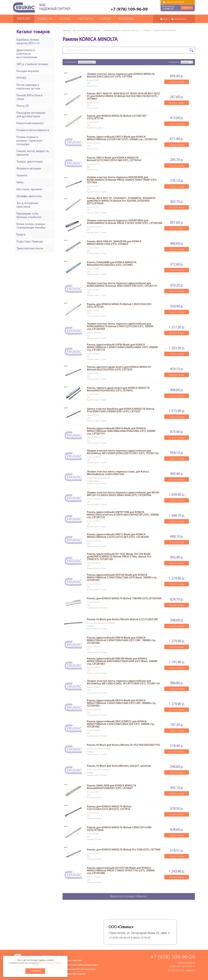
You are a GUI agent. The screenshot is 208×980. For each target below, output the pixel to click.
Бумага (21, 235)
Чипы (20, 183)
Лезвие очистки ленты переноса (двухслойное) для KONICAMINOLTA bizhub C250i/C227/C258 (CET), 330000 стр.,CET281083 (120, 326)
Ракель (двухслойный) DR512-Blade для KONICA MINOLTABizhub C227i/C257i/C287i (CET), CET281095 (118, 536)
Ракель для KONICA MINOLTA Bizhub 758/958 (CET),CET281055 (124, 598)
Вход (165, 19)
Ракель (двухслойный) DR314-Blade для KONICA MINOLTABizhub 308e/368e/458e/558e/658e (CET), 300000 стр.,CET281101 (121, 431)
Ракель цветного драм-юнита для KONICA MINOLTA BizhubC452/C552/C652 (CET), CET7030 (119, 368)
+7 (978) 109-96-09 (129, 9)
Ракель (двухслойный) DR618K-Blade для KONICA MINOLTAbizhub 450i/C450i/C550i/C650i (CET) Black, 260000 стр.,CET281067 (122, 661)
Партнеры (85, 19)
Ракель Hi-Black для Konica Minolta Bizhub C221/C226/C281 (122, 619)
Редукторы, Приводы (30, 242)
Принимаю (35, 971)
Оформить (187, 8)
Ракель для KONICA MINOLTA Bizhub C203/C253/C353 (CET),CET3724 (119, 305)
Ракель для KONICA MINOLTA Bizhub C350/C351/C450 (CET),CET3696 (119, 829)
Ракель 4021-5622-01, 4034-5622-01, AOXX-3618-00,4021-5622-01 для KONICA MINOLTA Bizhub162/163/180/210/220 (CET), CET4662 (124, 96)
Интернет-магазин (72, 960)
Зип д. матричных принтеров (27, 205)
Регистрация (180, 19)
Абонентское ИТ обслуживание (79, 969)
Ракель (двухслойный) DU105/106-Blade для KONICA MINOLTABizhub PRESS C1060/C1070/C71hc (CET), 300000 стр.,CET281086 (121, 870)
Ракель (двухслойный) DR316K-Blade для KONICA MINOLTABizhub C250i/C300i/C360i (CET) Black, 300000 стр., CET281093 (122, 577)
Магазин (24, 19)
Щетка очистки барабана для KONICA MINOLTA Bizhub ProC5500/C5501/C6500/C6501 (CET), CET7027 (120, 410)
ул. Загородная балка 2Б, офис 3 (148, 933)
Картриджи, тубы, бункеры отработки (29, 216)
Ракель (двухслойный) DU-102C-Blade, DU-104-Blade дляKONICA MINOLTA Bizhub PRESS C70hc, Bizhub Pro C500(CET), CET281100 (119, 556)
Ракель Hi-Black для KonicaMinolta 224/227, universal (119, 766)
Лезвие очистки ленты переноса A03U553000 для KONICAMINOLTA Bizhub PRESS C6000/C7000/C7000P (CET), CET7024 (122, 180)
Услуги (65, 19)
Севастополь (117, 933)
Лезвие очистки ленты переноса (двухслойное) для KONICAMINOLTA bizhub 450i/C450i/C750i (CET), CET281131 (122, 284)
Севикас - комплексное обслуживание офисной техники (24, 7)
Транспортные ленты (30, 249)
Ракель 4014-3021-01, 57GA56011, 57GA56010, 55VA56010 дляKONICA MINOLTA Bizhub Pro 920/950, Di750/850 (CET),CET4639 (121, 201)
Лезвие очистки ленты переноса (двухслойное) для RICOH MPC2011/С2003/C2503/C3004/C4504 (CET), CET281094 (123, 494)
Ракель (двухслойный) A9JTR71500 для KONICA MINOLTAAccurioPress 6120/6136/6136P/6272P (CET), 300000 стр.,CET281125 (123, 515)
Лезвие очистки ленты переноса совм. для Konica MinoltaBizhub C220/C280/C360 (118, 473)
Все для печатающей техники (87, 30)
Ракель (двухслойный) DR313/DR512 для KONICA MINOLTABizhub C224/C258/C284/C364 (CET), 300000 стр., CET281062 (121, 724)
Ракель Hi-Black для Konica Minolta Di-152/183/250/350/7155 (123, 745)
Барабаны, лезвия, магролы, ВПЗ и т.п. (122, 30)
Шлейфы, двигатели (29, 196)
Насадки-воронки (28, 71)
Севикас (66, 30)
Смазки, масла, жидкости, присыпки (33, 153)
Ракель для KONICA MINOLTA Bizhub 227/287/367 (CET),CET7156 (117, 117)
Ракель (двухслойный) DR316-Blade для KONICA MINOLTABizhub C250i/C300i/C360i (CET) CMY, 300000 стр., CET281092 (122, 703)
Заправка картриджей (74, 974)
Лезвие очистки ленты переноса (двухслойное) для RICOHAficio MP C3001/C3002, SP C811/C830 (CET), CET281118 (123, 682)
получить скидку (177, 82)
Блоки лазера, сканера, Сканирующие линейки (31, 226)
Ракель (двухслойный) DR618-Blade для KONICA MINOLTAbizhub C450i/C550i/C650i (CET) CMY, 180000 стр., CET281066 (122, 640)
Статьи (106, 19)
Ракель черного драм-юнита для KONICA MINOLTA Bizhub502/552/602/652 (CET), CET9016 (118, 389)
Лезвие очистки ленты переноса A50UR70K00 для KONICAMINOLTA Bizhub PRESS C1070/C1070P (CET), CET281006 (124, 222)
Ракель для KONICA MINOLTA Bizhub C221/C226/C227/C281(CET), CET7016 (109, 808)
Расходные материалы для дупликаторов (31, 115)
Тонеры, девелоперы (30, 162)
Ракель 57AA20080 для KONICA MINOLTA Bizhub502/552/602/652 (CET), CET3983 (112, 264)
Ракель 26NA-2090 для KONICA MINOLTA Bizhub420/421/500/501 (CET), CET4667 (111, 787)
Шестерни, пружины (29, 190)
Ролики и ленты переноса (33, 130)
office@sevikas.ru (186, 966)
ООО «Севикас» (188, 970)
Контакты (126, 19)
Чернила (22, 176)
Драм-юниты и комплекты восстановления (27, 54)
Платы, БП (23, 106)
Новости (45, 19)
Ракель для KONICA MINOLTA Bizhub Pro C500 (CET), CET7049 (124, 849)
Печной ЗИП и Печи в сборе (29, 97)
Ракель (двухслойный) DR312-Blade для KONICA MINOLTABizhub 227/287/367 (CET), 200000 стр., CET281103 (122, 138)
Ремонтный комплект (30, 124)
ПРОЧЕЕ (21, 78)
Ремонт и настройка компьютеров (81, 965)
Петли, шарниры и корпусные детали (28, 87)
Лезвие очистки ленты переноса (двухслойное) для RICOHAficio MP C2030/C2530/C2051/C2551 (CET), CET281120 (123, 452)
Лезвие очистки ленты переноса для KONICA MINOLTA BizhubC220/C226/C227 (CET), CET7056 (121, 75)
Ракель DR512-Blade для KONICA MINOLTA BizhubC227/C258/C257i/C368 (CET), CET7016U (114, 159)
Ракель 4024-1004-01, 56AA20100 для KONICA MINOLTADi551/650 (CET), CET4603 (114, 243)
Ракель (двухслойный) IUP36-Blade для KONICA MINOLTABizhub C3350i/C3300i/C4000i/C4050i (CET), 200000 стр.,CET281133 (122, 347)
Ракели (147, 30)
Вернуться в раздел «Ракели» (129, 896)
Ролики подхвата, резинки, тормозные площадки (29, 141)
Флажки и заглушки (29, 169)
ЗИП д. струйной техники (32, 64)
